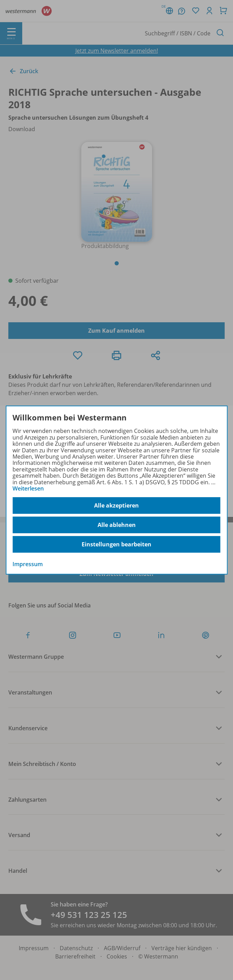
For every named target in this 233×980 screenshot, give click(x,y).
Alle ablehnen (117, 525)
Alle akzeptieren (116, 505)
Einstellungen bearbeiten (116, 544)
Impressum (28, 564)
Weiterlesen (28, 488)
